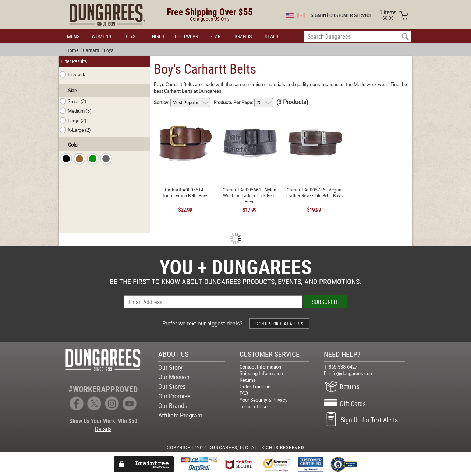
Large (73, 120)
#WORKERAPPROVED (103, 389)
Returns (248, 380)
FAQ (244, 393)
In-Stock (72, 74)
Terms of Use (254, 406)
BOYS (130, 36)
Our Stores (172, 387)
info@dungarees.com (351, 373)
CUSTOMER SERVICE (351, 15)
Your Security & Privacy (263, 400)
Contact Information (260, 367)
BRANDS (243, 36)
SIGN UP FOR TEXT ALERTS (279, 324)
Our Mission (174, 377)
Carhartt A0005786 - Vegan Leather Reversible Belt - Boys (314, 117)
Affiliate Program (180, 415)
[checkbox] (66, 159)
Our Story (170, 367)
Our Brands (173, 406)
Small (73, 101)
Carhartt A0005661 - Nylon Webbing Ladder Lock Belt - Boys (249, 120)
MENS (73, 36)
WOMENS (101, 36)
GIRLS (158, 36)
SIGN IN (318, 15)
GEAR (215, 36)
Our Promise (174, 396)
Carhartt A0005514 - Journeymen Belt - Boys (185, 117)
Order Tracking (255, 387)
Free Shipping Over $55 (210, 12)
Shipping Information (261, 373)
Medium (76, 111)
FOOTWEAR (186, 36)
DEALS (271, 36)
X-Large (75, 130)
